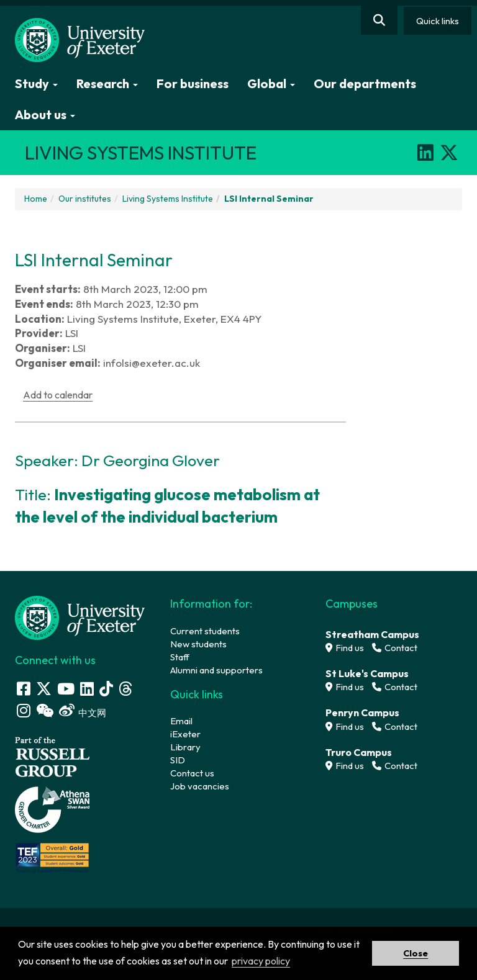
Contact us (192, 773)
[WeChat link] (45, 710)
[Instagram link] (24, 710)
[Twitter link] (44, 689)
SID (178, 760)
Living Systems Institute (168, 199)
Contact (395, 648)
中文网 (92, 713)
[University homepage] (80, 617)
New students (198, 644)
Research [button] (107, 83)
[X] (449, 153)
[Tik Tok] (106, 689)
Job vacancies (200, 786)
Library (185, 747)
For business (193, 83)
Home (36, 199)
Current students (205, 631)
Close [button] (416, 953)
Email (181, 721)
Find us (345, 648)
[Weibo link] (67, 710)
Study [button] (36, 83)
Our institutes (85, 199)
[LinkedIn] (425, 153)
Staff (180, 657)
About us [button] (45, 115)
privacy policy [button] (261, 961)
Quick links (438, 21)
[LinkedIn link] (87, 689)
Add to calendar (58, 395)
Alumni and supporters (216, 670)
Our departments (365, 83)
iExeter (185, 734)
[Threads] (125, 689)
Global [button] (271, 83)
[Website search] (379, 20)
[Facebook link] (24, 689)
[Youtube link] (66, 689)
